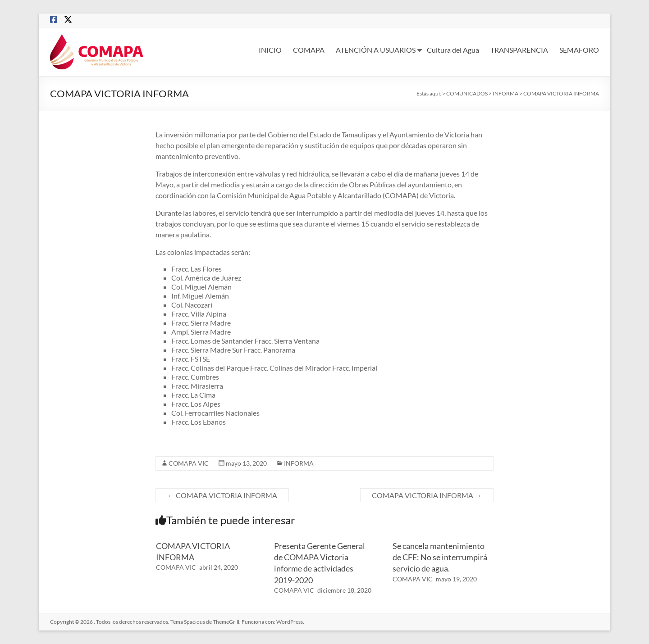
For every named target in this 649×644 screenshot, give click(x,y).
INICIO (270, 50)
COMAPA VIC (189, 463)
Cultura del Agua (453, 50)
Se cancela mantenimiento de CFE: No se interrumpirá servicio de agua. (440, 557)
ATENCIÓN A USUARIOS (376, 50)
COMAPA (309, 50)
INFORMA (299, 463)
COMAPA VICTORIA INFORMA (222, 495)
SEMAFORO (579, 50)
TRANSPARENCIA (519, 50)
